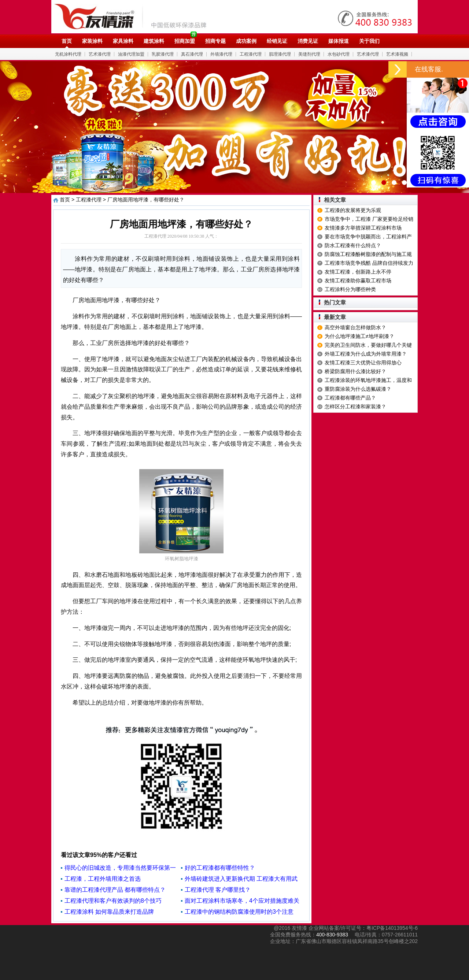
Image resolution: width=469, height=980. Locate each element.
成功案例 (246, 41)
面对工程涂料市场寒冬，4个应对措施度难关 (242, 901)
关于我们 (369, 41)
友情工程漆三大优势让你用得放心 (363, 363)
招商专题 (215, 41)
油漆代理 (134, 16)
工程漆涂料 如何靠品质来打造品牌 (109, 912)
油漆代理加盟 (131, 54)
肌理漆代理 (280, 54)
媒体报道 (339, 41)
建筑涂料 (154, 41)
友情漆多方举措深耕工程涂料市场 (363, 228)
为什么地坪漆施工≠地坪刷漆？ (359, 336)
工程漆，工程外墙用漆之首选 (103, 879)
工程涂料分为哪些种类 (350, 289)
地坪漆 (70, 327)
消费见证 (308, 41)
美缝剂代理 (309, 54)
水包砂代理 (339, 54)
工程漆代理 (251, 54)
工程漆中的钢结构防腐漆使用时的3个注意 (239, 912)
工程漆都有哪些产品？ (350, 398)
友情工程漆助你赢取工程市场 (358, 281)
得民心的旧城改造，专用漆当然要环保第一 (120, 868)
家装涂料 (92, 41)
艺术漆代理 (100, 54)
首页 (67, 41)
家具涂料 (123, 41)
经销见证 (277, 41)
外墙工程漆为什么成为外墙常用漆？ (366, 354)
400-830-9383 (332, 935)
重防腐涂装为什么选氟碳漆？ (358, 389)
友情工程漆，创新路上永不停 (358, 272)
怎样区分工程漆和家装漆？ (355, 407)
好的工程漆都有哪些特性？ (220, 868)
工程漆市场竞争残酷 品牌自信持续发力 (369, 263)
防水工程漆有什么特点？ (353, 245)
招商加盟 (185, 41)
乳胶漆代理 (163, 54)
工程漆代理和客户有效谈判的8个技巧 (113, 901)
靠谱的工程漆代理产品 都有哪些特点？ (115, 890)
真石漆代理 (192, 54)
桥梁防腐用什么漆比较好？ (355, 371)
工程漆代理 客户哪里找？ (218, 890)
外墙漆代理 (221, 54)
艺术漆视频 (397, 54)
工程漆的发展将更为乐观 (353, 210)
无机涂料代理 (68, 54)
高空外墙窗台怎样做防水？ (355, 327)
